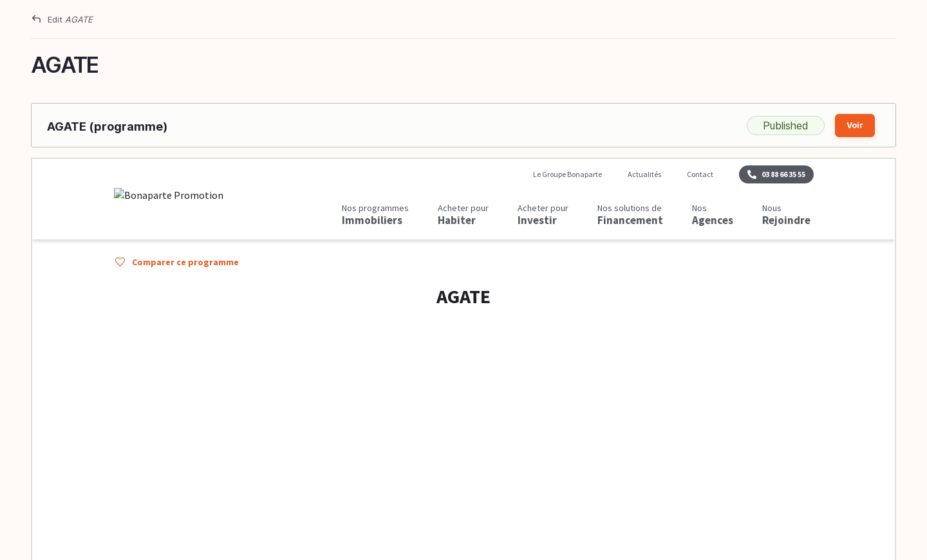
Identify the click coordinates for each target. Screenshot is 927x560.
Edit (70, 19)
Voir (855, 125)
